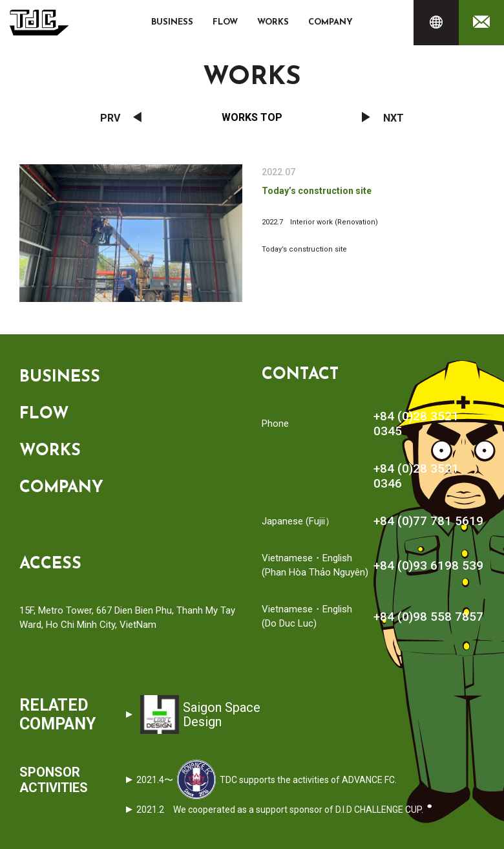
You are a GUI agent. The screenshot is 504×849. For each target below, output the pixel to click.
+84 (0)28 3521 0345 (416, 424)
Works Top (252, 117)
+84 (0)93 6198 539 (428, 565)
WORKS (273, 22)
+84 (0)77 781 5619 (428, 521)
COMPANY (331, 22)
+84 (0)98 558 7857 (428, 617)
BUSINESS (172, 22)
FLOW (225, 22)
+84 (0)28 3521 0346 (416, 476)
